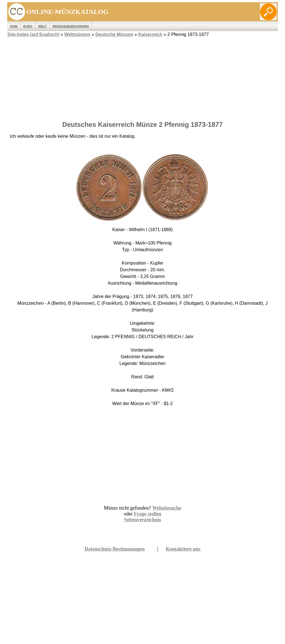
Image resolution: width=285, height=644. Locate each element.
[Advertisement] (143, 77)
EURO (28, 26)
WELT (42, 26)
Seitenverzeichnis (143, 520)
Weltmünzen (77, 34)
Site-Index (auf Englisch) (34, 34)
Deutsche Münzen (114, 34)
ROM (14, 26)
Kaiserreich (150, 34)
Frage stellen (148, 514)
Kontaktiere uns (183, 549)
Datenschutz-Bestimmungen (115, 549)
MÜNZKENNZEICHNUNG (71, 26)
